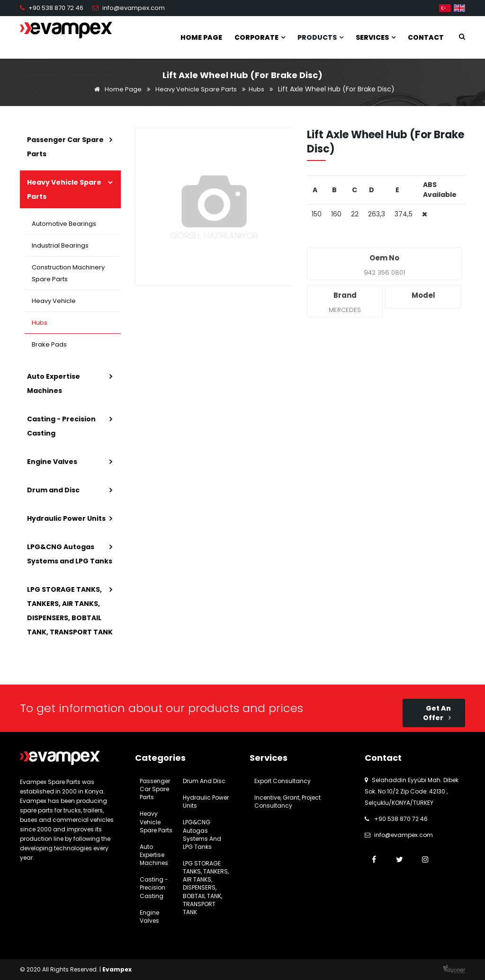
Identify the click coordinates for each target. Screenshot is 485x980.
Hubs (256, 89)
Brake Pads (49, 344)
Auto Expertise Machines (54, 383)
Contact (426, 37)
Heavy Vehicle (54, 301)
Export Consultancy (283, 781)
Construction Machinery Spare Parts (68, 273)
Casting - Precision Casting (61, 426)
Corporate (260, 37)
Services (376, 37)
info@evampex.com (134, 8)
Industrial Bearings (60, 245)
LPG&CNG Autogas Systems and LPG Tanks (70, 554)
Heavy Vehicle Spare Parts (196, 89)
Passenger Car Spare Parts (65, 147)
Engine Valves (52, 462)
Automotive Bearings (64, 224)
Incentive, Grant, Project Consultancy (287, 802)
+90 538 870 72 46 (56, 8)
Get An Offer (437, 713)
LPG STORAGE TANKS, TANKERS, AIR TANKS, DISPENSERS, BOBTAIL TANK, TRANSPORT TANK (70, 611)
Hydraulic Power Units (66, 518)
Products (320, 37)
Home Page (201, 37)
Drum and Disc (53, 490)
